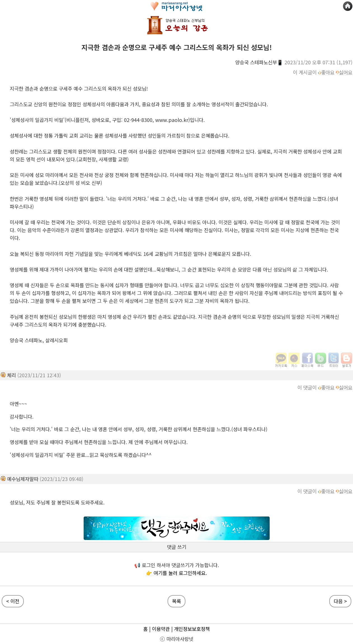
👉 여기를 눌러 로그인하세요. (176, 573)
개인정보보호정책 (192, 629)
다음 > (340, 601)
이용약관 (161, 629)
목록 (176, 601)
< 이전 (13, 601)
